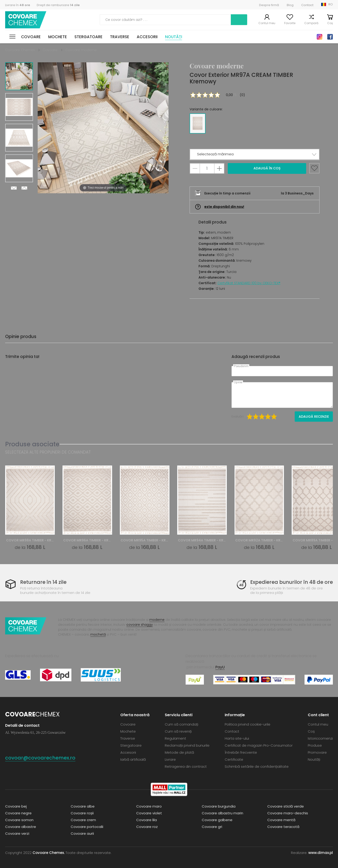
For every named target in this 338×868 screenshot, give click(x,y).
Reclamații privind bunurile (187, 745)
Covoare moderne (81, 50)
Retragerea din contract (186, 766)
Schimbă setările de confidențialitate (257, 766)
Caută (239, 20)
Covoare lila (147, 820)
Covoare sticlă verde (286, 806)
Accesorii (147, 37)
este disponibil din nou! (224, 207)
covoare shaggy (140, 625)
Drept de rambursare (58, 5)
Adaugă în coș (267, 168)
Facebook (330, 37)
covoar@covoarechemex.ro (40, 758)
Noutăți (174, 37)
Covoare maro (149, 806)
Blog (290, 5)
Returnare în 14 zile (43, 582)
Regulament (175, 738)
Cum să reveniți (178, 731)
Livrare (170, 759)
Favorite (290, 23)
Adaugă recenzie (314, 417)
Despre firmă (269, 5)
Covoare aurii (82, 833)
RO (331, 4)
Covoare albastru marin (222, 813)
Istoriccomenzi (320, 738)
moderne (157, 620)
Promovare (317, 752)
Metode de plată (179, 752)
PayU (220, 667)
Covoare (31, 37)
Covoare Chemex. (49, 853)
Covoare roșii (82, 813)
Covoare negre (18, 813)
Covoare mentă (281, 820)
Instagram (320, 37)
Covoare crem (83, 820)
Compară (311, 23)
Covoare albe (83, 806)
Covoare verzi (17, 833)
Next (14, 188)
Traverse (120, 37)
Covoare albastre (21, 827)
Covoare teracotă (283, 827)
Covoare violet (149, 813)
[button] (255, 154)
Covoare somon (19, 820)
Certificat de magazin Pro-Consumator (259, 745)
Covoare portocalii (87, 827)
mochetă (98, 634)
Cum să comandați (182, 724)
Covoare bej (16, 806)
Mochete (58, 37)
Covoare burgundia (219, 806)
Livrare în (18, 5)
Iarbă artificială (133, 759)
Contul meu (267, 23)
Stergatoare (88, 37)
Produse (315, 745)
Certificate (234, 759)
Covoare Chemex (26, 20)
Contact (307, 5)
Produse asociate (32, 444)
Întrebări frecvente (241, 752)
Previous (24, 188)
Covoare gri (212, 827)
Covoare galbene (217, 820)
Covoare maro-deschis (288, 813)
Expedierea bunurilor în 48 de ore (292, 582)
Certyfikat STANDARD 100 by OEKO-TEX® (249, 283)
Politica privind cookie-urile (248, 724)
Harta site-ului (237, 738)
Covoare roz (147, 827)
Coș (330, 23)
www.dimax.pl (321, 853)
